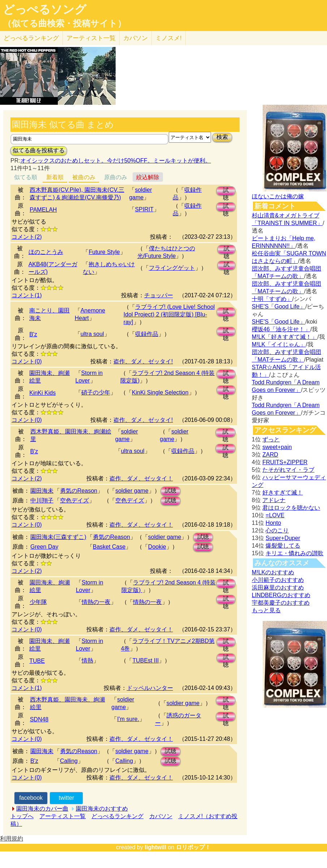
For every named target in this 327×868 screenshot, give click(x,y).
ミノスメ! (169, 38)
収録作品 (147, 334)
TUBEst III (145, 660)
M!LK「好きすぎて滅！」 (285, 337)
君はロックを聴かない (291, 508)
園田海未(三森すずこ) (58, 537)
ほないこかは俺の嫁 (278, 196)
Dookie (157, 547)
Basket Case (109, 547)
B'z (33, 334)
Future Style (104, 252)
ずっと (271, 439)
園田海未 (42, 491)
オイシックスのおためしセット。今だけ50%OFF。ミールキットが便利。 (116, 161)
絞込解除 (148, 177)
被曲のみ (84, 177)
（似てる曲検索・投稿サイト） (64, 23)
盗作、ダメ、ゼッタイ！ (141, 478)
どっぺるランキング (117, 816)
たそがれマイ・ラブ (288, 470)
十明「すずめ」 (272, 299)
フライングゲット (172, 268)
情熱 (87, 660)
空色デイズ (74, 500)
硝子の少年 (96, 392)
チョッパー (159, 295)
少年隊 (38, 602)
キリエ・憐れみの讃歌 (294, 553)
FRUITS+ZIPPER (285, 462)
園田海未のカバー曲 (42, 809)
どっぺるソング (45, 9)
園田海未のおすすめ (102, 809)
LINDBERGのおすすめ (281, 595)
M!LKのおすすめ (273, 572)
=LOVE (275, 515)
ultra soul (92, 334)
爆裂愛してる (283, 546)
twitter (66, 798)
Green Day (44, 547)
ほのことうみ (46, 252)
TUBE (37, 661)
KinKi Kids (42, 393)
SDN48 (39, 719)
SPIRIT (144, 209)
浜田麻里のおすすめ (278, 588)
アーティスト (91, 38)
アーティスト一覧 (63, 816)
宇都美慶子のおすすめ (281, 603)
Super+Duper (283, 538)
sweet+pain (277, 447)
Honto (273, 523)
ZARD (270, 455)
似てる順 (26, 177)
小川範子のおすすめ (278, 580)
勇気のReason (79, 491)
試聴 (226, 191)
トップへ (22, 816)
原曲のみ (116, 177)
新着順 (55, 177)
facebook (31, 798)
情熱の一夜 (96, 602)
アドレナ (274, 500)
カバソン (135, 38)
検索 (222, 137)
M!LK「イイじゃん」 (279, 344)
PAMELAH (43, 210)
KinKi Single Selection (160, 392)
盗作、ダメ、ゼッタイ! (143, 361)
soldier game (132, 491)
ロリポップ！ (193, 847)
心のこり (277, 530)
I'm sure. (128, 719)
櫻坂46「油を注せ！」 (281, 329)
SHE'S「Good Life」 (279, 306)
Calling (69, 761)
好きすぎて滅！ (283, 493)
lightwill (155, 847)
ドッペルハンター (150, 688)
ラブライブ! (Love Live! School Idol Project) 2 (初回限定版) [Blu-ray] (169, 314)
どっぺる (31, 38)
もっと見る (266, 610)
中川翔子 (42, 500)
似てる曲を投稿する (39, 150)
